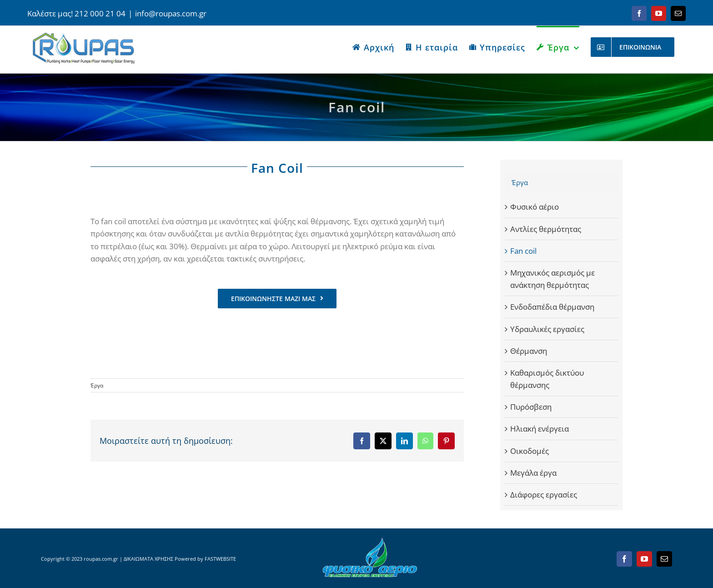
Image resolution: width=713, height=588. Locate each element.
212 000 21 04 (100, 13)
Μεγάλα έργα (533, 473)
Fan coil (523, 251)
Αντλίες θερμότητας (546, 229)
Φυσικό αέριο (535, 207)
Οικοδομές (530, 451)
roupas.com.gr (101, 559)
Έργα (97, 385)
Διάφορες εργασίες (544, 495)
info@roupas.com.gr (171, 13)
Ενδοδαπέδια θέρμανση (552, 307)
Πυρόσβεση (531, 407)
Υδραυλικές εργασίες (547, 329)
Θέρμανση (529, 351)
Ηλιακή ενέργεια (540, 429)
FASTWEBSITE (220, 559)
